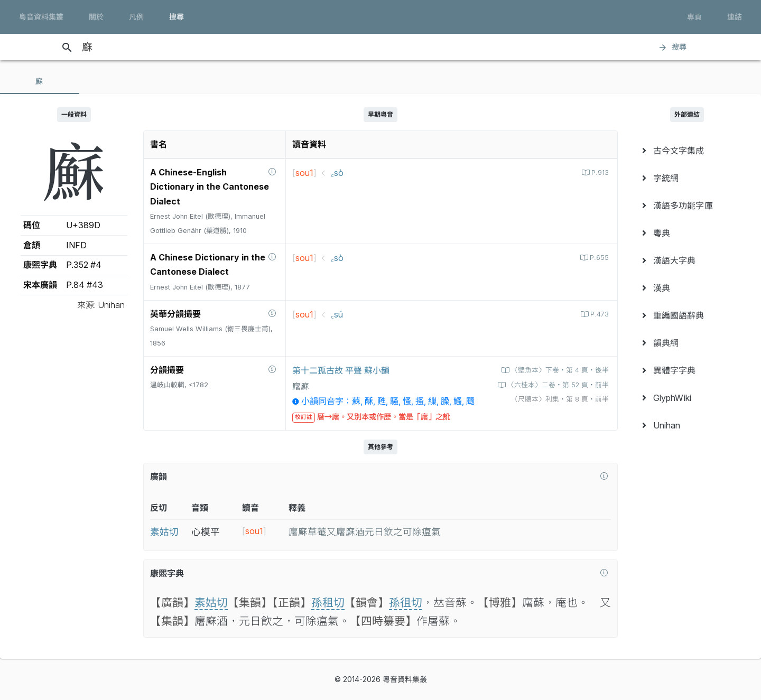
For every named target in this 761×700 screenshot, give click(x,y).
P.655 (598, 258)
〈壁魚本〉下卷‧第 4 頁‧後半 (559, 370)
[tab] (40, 81)
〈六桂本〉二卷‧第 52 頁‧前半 (557, 385)
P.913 (599, 172)
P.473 (598, 314)
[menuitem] (687, 151)
